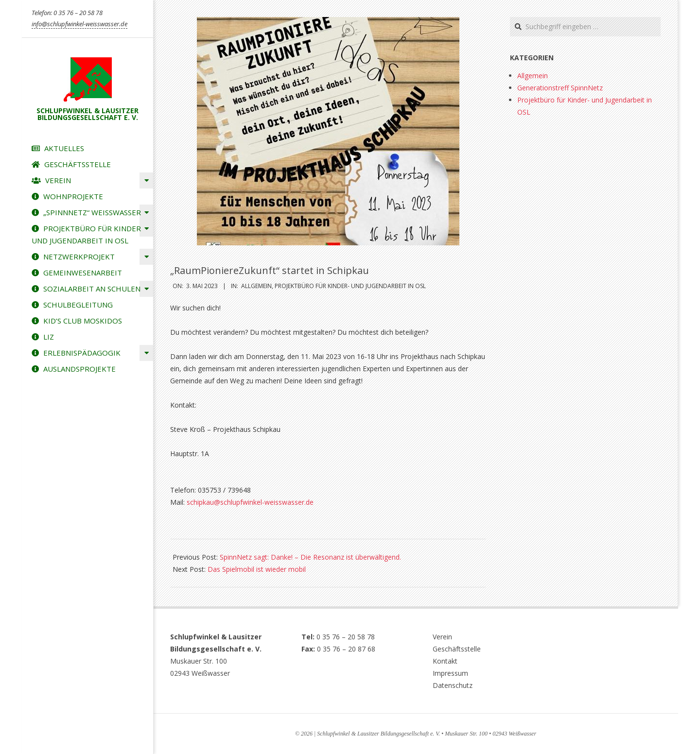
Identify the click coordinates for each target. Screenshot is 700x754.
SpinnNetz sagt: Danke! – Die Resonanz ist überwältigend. (310, 557)
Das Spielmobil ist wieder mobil (257, 569)
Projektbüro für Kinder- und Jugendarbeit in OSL (350, 286)
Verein (442, 637)
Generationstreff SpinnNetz (560, 88)
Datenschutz (453, 685)
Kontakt (445, 661)
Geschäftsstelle (457, 649)
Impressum (450, 673)
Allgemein (256, 286)
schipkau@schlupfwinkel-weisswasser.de (250, 502)
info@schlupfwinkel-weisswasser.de (79, 24)
